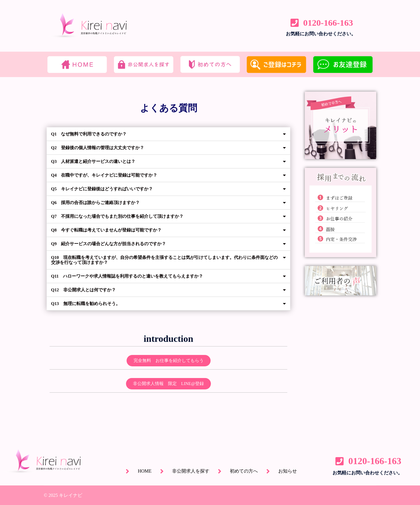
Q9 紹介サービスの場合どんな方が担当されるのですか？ (112, 244)
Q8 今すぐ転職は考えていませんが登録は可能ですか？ (110, 230)
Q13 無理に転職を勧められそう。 (88, 303)
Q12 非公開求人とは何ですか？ (85, 289)
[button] (169, 360)
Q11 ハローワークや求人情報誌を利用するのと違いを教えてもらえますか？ (132, 276)
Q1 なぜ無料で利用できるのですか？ (91, 134)
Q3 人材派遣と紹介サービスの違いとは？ (96, 161)
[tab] (168, 134)
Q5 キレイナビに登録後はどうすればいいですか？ (105, 189)
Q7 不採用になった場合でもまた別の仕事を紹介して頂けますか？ (122, 216)
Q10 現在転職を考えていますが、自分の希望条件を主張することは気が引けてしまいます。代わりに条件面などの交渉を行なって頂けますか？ (165, 260)
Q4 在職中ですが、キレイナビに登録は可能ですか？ (108, 175)
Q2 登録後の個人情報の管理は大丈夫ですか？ (101, 148)
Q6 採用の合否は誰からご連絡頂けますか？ (98, 202)
